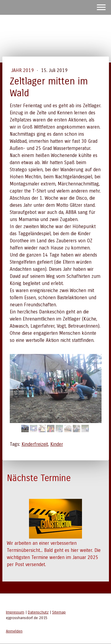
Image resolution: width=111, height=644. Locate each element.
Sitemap (59, 612)
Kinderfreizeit (35, 444)
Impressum (15, 612)
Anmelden (14, 631)
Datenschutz (38, 612)
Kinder (57, 444)
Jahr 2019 (23, 70)
